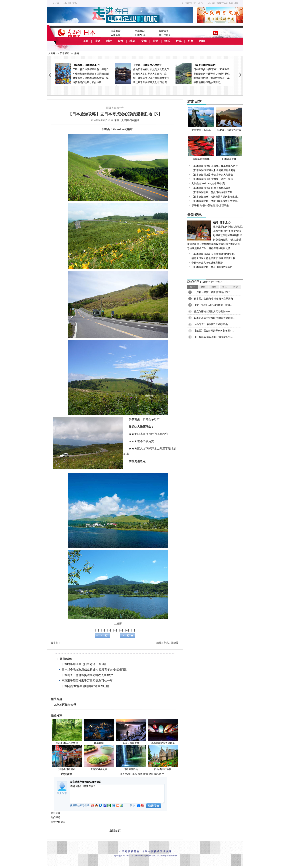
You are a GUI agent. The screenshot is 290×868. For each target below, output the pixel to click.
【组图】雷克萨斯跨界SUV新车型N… (214, 331)
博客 (140, 774)
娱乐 (167, 41)
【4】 (115, 631)
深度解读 (116, 31)
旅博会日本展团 (67, 769)
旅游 (156, 41)
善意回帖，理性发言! (117, 794)
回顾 (202, 41)
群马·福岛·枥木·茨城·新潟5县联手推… (211, 206)
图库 (190, 41)
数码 (179, 41)
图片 (162, 774)
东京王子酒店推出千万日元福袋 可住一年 (87, 681)
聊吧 (156, 774)
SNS (151, 774)
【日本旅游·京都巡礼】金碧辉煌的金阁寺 (213, 170)
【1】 (97, 631)
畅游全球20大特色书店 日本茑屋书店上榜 (213, 258)
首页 (86, 41)
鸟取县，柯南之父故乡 (229, 119)
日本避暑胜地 (131, 769)
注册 (59, 793)
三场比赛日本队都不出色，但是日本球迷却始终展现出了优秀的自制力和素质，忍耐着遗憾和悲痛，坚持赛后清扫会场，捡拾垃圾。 (82, 73)
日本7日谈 (140, 35)
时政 (109, 41)
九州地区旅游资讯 (65, 705)
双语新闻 (116, 35)
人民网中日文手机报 (192, 3)
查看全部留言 (58, 822)
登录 (65, 793)
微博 (146, 774)
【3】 (109, 631)
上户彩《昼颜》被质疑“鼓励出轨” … (213, 292)
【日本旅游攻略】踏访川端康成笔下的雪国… (216, 201)
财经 (121, 41)
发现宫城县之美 (99, 769)
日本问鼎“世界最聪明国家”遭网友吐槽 (85, 686)
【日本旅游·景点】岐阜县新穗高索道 (211, 188)
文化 (144, 41)
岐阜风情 (99, 743)
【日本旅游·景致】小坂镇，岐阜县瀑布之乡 (215, 166)
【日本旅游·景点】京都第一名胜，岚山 (212, 179)
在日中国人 (165, 35)
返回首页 (115, 831)
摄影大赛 (164, 31)
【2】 (103, 631)
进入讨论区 (126, 774)
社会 (132, 41)
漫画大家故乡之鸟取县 (163, 743)
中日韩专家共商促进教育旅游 (207, 263)
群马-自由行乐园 (163, 769)
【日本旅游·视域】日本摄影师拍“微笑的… (214, 254)
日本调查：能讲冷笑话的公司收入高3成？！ (89, 675)
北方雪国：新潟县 (201, 119)
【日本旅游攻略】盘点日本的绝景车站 (212, 192)
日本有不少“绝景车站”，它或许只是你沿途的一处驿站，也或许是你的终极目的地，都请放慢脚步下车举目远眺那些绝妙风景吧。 (203, 73)
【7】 (133, 631)
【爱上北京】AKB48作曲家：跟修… (213, 305)
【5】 (121, 631)
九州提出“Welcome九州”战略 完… (209, 184)
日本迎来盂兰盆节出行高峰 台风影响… (215, 318)
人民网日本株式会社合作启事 (223, 3)
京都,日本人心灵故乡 (67, 743)
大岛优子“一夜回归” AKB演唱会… (212, 324)
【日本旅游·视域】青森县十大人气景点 (212, 175)
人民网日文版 (70, 3)
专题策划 (140, 31)
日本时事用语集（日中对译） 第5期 (84, 664)
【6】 (127, 631)
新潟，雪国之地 (131, 743)
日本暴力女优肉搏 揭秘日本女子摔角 (213, 299)
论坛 (135, 774)
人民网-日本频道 (130, 120)
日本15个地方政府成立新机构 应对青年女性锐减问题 (94, 670)
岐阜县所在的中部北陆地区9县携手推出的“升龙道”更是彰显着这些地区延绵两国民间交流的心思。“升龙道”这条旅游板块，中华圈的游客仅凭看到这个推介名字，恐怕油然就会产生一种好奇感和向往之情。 (215, 235)
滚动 (97, 41)
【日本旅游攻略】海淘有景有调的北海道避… (216, 197)
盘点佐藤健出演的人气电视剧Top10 (213, 311)
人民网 (56, 3)
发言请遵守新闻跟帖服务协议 (86, 782)
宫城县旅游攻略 (201, 148)
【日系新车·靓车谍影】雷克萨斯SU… (214, 337)
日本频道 (65, 53)
